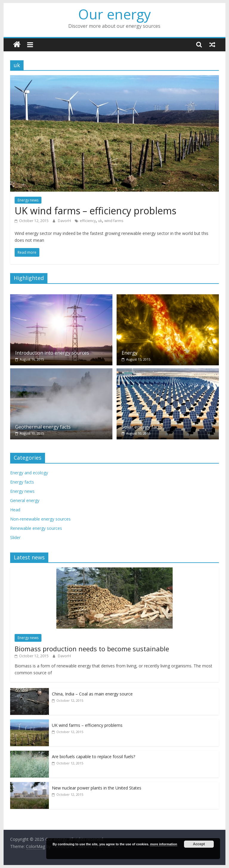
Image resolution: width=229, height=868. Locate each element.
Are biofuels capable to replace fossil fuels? (93, 757)
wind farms (114, 221)
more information (163, 844)
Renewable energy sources (36, 528)
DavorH (65, 221)
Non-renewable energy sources (40, 519)
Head (15, 510)
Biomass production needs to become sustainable (92, 649)
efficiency (88, 221)
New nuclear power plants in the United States (97, 788)
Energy (130, 353)
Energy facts (22, 482)
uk (100, 221)
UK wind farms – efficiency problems (95, 211)
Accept (199, 844)
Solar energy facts (142, 427)
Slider (15, 537)
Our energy (114, 14)
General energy (25, 500)
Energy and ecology (29, 473)
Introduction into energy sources (52, 353)
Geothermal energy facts (43, 427)
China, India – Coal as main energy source (92, 694)
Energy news (28, 200)
